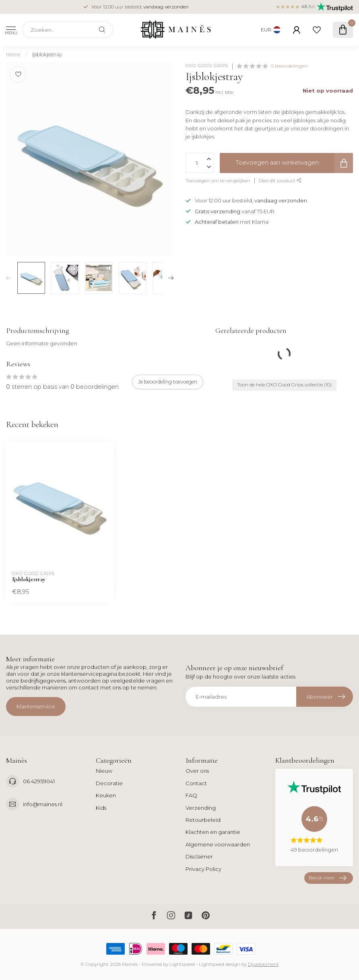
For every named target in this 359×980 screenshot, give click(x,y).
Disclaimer (199, 856)
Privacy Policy (203, 869)
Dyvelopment (263, 964)
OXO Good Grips (207, 66)
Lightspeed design (220, 964)
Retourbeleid (203, 820)
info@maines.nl (43, 804)
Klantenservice (36, 706)
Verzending (201, 808)
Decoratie (109, 783)
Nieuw (104, 771)
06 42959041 (39, 781)
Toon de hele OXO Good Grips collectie (284, 385)
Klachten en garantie (213, 832)
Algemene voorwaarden (218, 844)
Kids (101, 808)
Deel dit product (280, 181)
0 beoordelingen (289, 66)
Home (13, 55)
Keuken (106, 795)
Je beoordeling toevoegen (168, 382)
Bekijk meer (327, 878)
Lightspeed (182, 964)
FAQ (191, 795)
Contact (196, 783)
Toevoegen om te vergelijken (218, 181)
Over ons (197, 771)
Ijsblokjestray (47, 55)
